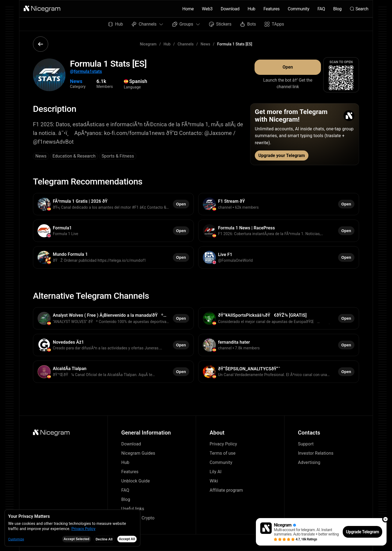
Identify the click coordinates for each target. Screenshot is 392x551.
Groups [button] (186, 24)
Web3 (207, 9)
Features (272, 9)
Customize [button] (16, 539)
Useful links (133, 509)
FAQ (321, 9)
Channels (186, 44)
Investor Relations (316, 453)
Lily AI (216, 472)
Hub (251, 9)
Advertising (309, 462)
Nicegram (148, 44)
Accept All (127, 539)
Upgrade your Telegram (282, 156)
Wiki (214, 481)
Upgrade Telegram (362, 532)
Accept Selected (77, 539)
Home (188, 9)
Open (288, 67)
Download (230, 9)
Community (298, 9)
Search (359, 9)
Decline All (104, 539)
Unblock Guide (136, 481)
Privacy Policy (223, 444)
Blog (337, 9)
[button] (42, 9)
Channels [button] (148, 24)
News (205, 44)
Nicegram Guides (138, 453)
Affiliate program (226, 490)
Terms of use (223, 453)
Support (306, 444)
